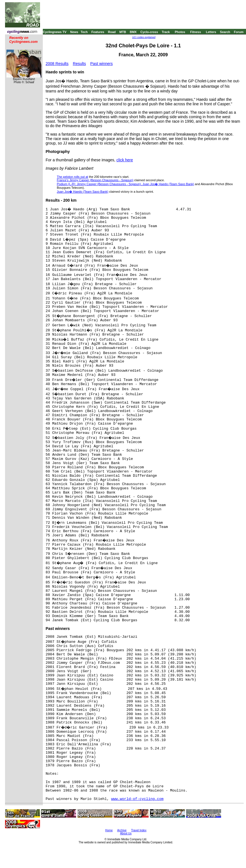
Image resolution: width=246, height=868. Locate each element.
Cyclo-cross (149, 32)
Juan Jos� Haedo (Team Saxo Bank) (83, 192)
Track (166, 32)
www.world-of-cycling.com (137, 799)
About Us (126, 833)
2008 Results (57, 64)
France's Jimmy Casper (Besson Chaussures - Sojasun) (95, 180)
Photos (180, 32)
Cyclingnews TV (55, 32)
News (74, 32)
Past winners (102, 64)
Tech (84, 32)
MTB (123, 32)
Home (109, 830)
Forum (239, 32)
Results (79, 64)
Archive (122, 830)
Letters (211, 32)
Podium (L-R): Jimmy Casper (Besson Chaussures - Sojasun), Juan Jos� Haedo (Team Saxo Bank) (125, 184)
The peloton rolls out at (72, 177)
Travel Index (139, 830)
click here (125, 160)
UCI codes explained (144, 37)
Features (98, 32)
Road (112, 32)
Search (225, 32)
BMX (133, 32)
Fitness (195, 32)
